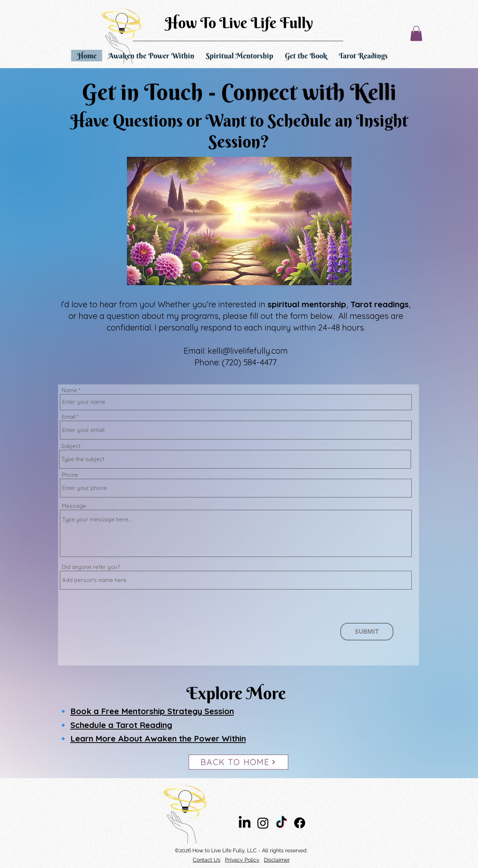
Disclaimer (277, 860)
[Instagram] (263, 823)
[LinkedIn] (245, 823)
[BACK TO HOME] (238, 762)
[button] (416, 33)
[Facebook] (300, 823)
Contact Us (207, 860)
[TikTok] (281, 823)
